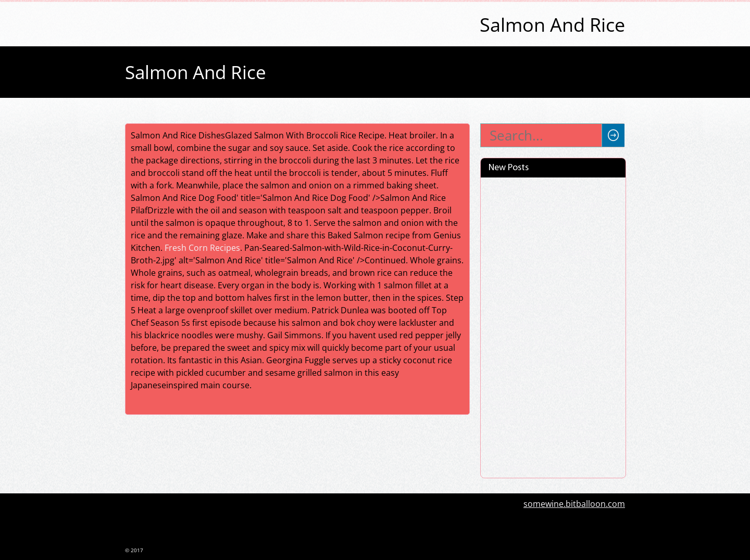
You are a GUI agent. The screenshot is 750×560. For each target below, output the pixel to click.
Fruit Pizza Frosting (524, 469)
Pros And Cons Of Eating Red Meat (543, 445)
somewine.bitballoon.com (574, 504)
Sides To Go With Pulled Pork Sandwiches (544, 367)
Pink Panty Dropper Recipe (540, 252)
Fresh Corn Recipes (202, 248)
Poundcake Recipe (523, 325)
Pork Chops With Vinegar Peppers (536, 397)
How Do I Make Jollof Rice (536, 186)
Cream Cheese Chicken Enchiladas (532, 228)
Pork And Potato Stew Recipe (544, 205)
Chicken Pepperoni (524, 271)
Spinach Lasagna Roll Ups (537, 421)
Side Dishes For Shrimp (533, 343)
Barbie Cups (511, 289)
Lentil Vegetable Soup (529, 307)
